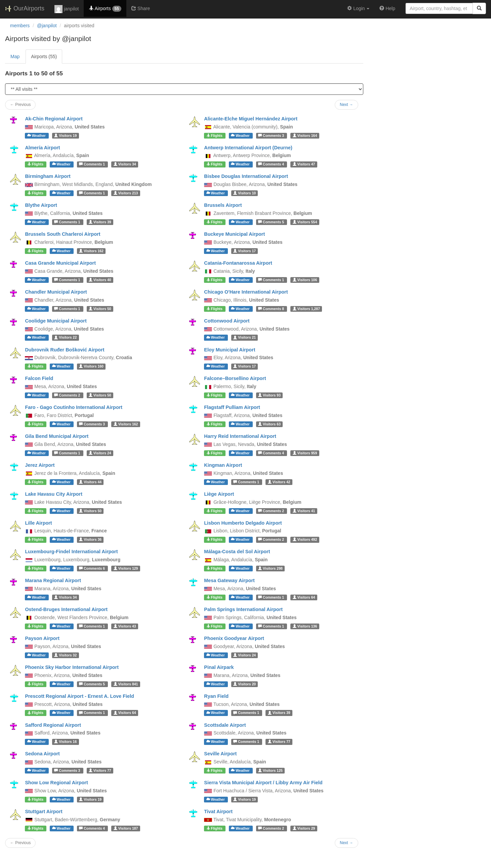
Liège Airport (219, 494)
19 (65, 136)
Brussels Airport (223, 205)
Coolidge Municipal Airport (56, 321)
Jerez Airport (40, 465)
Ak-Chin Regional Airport (54, 119)
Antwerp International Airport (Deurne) (248, 148)
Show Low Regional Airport (56, 783)
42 (279, 482)
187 (126, 828)
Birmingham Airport (48, 176)
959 (305, 453)
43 (125, 626)
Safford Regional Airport (53, 725)
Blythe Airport (41, 205)
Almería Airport (42, 148)
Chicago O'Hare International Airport (246, 292)
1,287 (306, 309)
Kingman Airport (223, 465)
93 (269, 395)
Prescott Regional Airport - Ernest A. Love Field (79, 696)
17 (244, 251)
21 (244, 338)
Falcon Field (39, 378)
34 (125, 164)
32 (65, 655)
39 (100, 222)
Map (15, 56)
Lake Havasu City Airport (54, 494)
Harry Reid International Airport (240, 436)
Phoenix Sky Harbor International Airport (72, 667)
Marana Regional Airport (53, 580)
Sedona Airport (42, 754)
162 (91, 251)
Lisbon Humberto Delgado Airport (243, 523)
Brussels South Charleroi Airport (63, 234)
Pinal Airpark (219, 667)
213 (126, 193)
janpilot (67, 9)
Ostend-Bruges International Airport (66, 609)
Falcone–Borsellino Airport (235, 378)
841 (126, 684)
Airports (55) (44, 56)
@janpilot (47, 26)
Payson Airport (42, 638)
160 (91, 366)
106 (305, 280)
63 (269, 424)
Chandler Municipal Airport (56, 292)
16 (65, 742)
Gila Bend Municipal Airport (57, 436)
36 (90, 539)
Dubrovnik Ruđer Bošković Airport (65, 350)
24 (100, 453)
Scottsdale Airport (225, 725)
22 (65, 338)
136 (305, 626)
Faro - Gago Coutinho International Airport (74, 407)
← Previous (20, 105)
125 (270, 770)
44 (90, 482)
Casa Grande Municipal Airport (60, 263)
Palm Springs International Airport (243, 609)
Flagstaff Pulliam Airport (232, 407)
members (20, 26)
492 (305, 539)
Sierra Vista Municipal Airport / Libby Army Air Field (263, 783)
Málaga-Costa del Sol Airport (237, 552)
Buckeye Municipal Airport (234, 234)
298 (270, 568)
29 (304, 828)
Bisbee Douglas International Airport (246, 176)
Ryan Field (216, 696)
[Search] (479, 8)
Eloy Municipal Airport (230, 350)
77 (279, 742)
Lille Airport (38, 523)
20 (244, 684)
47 (304, 164)
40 (100, 280)
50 (100, 309)
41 (304, 511)
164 (305, 136)
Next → (346, 105)
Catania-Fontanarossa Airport (238, 263)
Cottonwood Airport (227, 321)
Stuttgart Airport (44, 812)
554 (305, 222)
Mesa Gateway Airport (229, 580)
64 (304, 597)
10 (244, 193)
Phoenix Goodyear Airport (234, 638)
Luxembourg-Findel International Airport (71, 552)
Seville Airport (220, 754)
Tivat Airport (218, 812)
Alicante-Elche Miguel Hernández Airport (251, 119)
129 (126, 568)
